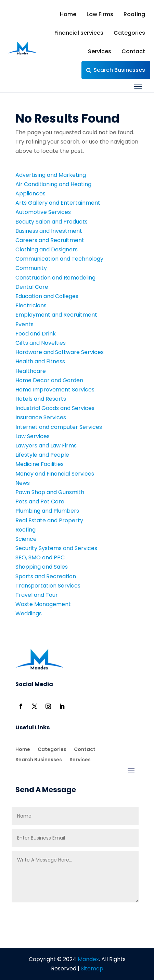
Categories (129, 33)
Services (100, 51)
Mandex (88, 959)
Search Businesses (119, 70)
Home (68, 14)
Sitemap (92, 968)
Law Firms (100, 14)
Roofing (134, 14)
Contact (133, 51)
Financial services (79, 33)
